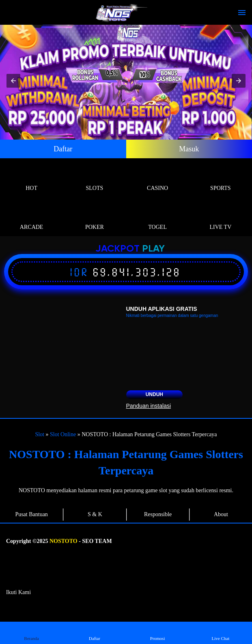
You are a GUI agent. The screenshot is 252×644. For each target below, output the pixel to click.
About (221, 514)
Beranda (32, 632)
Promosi (157, 632)
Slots (94, 179)
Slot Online (63, 434)
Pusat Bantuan (31, 514)
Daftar (63, 149)
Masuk (189, 149)
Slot (40, 434)
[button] (13, 81)
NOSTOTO (64, 541)
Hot (31, 179)
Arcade (31, 218)
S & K (95, 514)
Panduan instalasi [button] (149, 406)
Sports (221, 179)
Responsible (158, 514)
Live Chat (220, 632)
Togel (158, 218)
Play (153, 249)
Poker (94, 218)
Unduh (154, 394)
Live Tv (221, 218)
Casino (158, 179)
